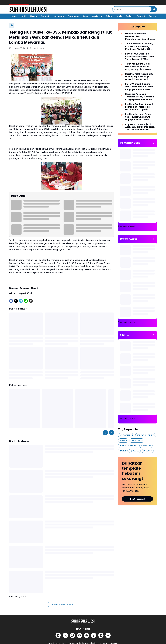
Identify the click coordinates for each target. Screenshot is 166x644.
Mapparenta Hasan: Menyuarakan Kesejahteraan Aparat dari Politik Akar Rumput (140, 36)
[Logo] (83, 621)
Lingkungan (58, 16)
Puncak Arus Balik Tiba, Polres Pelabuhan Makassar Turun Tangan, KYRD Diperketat (140, 57)
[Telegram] (21, 301)
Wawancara (73, 16)
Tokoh (109, 16)
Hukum (34, 16)
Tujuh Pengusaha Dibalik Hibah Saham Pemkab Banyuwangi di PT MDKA (138, 67)
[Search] (132, 9)
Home (14, 16)
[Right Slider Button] (154, 16)
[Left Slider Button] (105, 433)
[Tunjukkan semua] (153, 143)
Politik (23, 16)
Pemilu (119, 16)
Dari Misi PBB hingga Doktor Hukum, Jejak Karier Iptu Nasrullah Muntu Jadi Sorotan (140, 77)
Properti (141, 16)
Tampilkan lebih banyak (62, 604)
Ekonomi (45, 16)
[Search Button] (154, 9)
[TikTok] (94, 635)
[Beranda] (12, 25)
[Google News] (87, 635)
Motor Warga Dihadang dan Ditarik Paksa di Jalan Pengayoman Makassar (139, 87)
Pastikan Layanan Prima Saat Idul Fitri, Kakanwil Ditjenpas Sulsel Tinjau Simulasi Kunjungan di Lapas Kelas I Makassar (138, 117)
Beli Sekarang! (137, 499)
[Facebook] (11, 301)
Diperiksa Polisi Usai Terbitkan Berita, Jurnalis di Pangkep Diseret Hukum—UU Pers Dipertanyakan (140, 97)
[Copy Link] (31, 301)
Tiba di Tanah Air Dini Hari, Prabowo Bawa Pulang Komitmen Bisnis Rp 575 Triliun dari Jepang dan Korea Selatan (139, 46)
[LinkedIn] (101, 635)
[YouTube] (79, 635)
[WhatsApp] (26, 301)
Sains (86, 16)
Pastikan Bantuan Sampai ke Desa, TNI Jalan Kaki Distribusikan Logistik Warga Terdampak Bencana (139, 107)
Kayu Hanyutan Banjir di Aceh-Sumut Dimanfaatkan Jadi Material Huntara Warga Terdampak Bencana (140, 127)
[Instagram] (72, 635)
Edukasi (129, 16)
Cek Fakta (97, 16)
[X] (16, 301)
